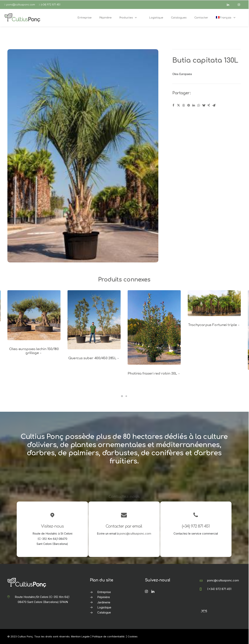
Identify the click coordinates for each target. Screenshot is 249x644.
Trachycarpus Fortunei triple (214, 325)
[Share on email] (214, 105)
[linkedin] (230, 5)
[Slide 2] (126, 396)
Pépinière (104, 597)
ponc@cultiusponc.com (21, 5)
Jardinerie (104, 602)
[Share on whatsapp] (199, 105)
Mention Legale (80, 636)
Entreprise (104, 592)
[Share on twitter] (178, 105)
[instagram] (241, 5)
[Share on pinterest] (189, 105)
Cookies (133, 636)
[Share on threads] (183, 105)
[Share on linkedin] (194, 105)
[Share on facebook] (173, 105)
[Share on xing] (209, 105)
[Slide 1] (122, 396)
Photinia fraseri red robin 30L (154, 374)
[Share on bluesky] (204, 105)
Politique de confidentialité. (109, 636)
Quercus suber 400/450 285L (94, 358)
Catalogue (104, 612)
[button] (34, 315)
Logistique (104, 607)
